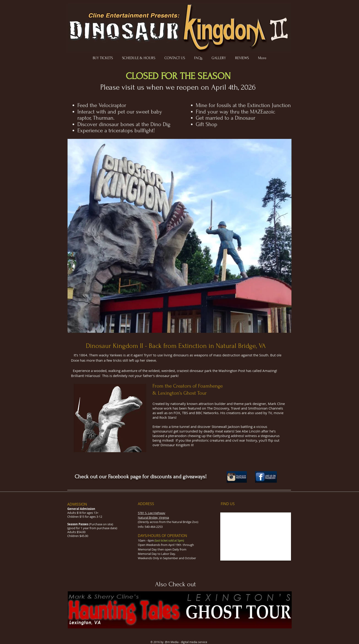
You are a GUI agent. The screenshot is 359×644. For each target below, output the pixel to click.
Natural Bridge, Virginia (153, 517)
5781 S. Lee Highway (152, 513)
